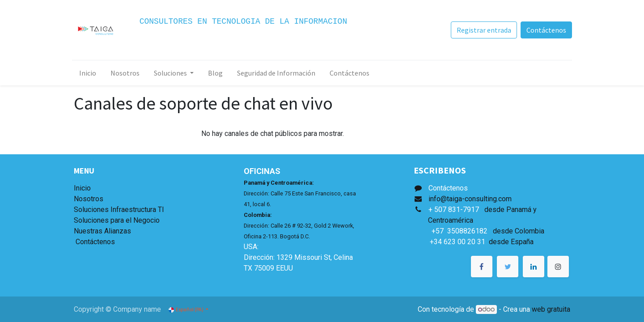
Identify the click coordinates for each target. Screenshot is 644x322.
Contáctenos (544, 30)
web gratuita (551, 309)
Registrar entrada (482, 30)
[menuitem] (89, 73)
